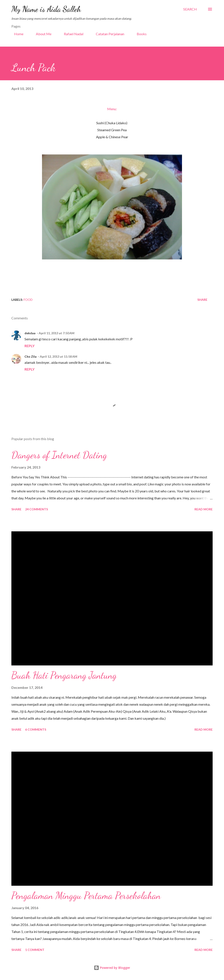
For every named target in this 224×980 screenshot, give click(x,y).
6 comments (36, 729)
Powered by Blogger (112, 968)
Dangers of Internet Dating (59, 455)
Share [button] (202, 300)
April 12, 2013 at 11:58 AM (59, 356)
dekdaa (30, 333)
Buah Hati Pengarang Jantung (64, 675)
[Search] (190, 9)
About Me (41, 34)
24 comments (37, 509)
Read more (204, 509)
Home (16, 34)
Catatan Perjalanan (107, 34)
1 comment (35, 950)
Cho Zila (31, 356)
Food (28, 300)
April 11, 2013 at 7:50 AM (57, 333)
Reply (30, 346)
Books (139, 34)
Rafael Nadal (71, 34)
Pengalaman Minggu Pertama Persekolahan (86, 896)
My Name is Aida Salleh (46, 9)
